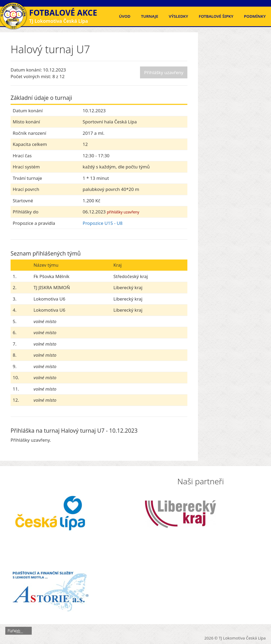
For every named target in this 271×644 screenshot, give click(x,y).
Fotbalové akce (63, 13)
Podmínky (255, 16)
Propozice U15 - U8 (103, 223)
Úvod (125, 16)
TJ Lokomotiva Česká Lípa (242, 638)
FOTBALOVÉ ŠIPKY (216, 16)
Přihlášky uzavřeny (164, 72)
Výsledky (179, 16)
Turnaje (150, 16)
